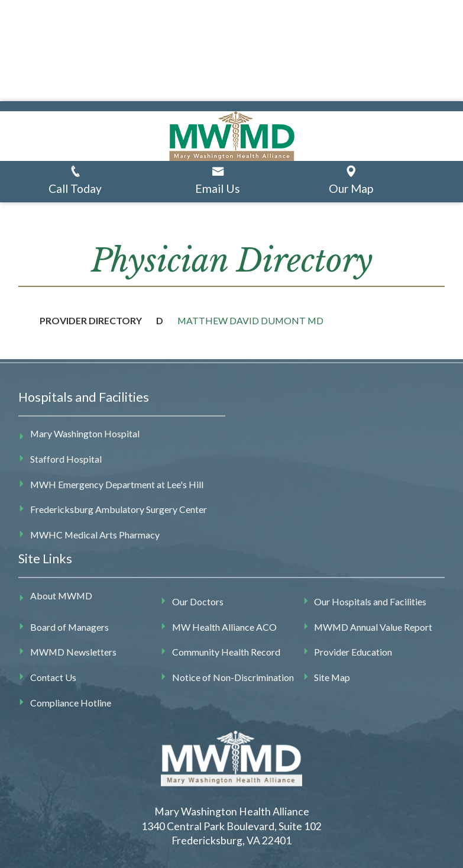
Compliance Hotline (71, 703)
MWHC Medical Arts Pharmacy (95, 535)
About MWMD (61, 596)
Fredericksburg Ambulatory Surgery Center (119, 509)
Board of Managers (69, 627)
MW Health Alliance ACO (224, 627)
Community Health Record (226, 652)
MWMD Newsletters (73, 652)
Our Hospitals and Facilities (370, 601)
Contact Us (53, 677)
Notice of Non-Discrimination (233, 677)
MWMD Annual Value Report (373, 627)
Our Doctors (198, 601)
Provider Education (353, 652)
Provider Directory (91, 320)
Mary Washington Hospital (85, 433)
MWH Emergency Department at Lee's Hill (117, 484)
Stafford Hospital (66, 459)
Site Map (332, 677)
